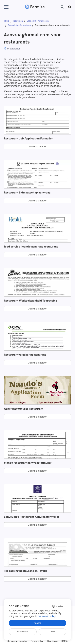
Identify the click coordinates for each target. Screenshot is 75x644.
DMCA (65, 641)
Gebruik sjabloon (37, 147)
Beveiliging (52, 641)
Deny (52, 632)
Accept (37, 623)
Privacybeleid (37, 641)
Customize (23, 632)
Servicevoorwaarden (17, 641)
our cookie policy (47, 616)
